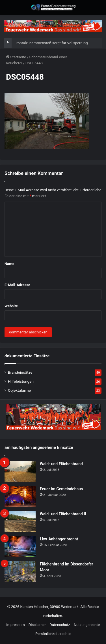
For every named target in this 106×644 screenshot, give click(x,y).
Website (11, 306)
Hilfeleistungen (21, 381)
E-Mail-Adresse (17, 285)
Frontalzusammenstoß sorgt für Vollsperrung (51, 43)
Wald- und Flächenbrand (61, 464)
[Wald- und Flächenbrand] (20, 472)
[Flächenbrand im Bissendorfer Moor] (20, 572)
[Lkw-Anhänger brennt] (20, 547)
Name (9, 264)
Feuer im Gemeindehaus (61, 489)
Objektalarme (19, 390)
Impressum (15, 625)
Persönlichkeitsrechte (53, 634)
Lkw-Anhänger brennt (59, 539)
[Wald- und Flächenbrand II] (20, 522)
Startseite (16, 57)
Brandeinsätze (20, 372)
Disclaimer (37, 625)
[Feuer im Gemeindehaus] (20, 497)
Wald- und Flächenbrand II (63, 514)
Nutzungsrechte (87, 625)
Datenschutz (60, 625)
